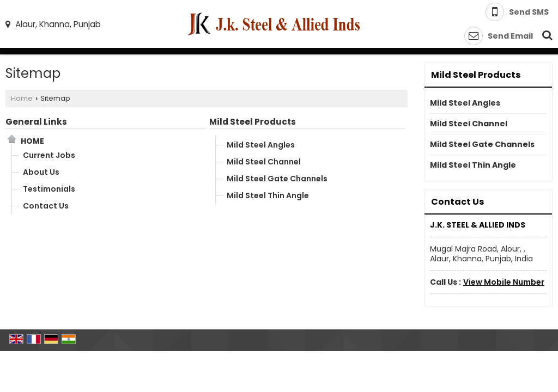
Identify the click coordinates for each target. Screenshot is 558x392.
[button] (504, 282)
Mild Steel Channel (264, 162)
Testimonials (49, 189)
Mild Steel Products (253, 122)
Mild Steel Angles (261, 145)
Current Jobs (49, 155)
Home (22, 98)
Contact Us (46, 206)
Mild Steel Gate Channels (277, 179)
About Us (41, 172)
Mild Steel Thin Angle (268, 195)
